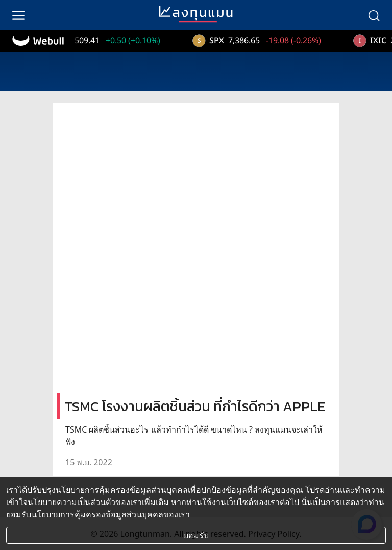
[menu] (18, 15)
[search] (374, 15)
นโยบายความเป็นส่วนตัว (71, 502)
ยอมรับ (196, 535)
